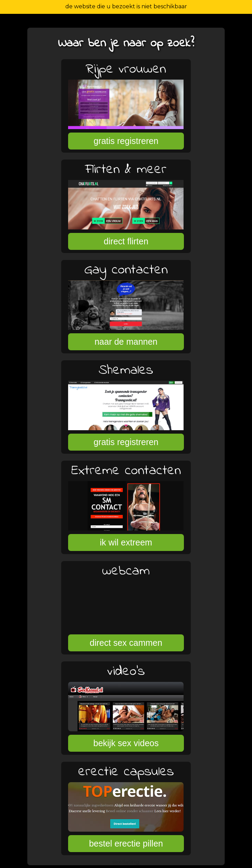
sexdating (126, 862)
